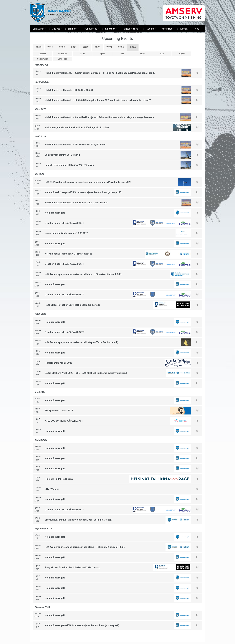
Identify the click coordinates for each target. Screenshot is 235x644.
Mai (122, 54)
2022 (86, 47)
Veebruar (62, 54)
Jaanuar (43, 54)
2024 (109, 47)
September (43, 59)
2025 (121, 47)
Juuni (142, 54)
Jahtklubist (38, 30)
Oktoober (62, 59)
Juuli (162, 54)
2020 (62, 47)
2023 (97, 47)
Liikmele (72, 30)
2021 (74, 47)
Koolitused (167, 30)
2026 (133, 47)
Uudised (56, 30)
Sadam (150, 30)
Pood (196, 29)
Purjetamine (91, 30)
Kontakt (184, 29)
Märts (82, 54)
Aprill (102, 54)
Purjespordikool (130, 30)
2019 (50, 47)
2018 (38, 47)
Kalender (110, 30)
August (182, 54)
